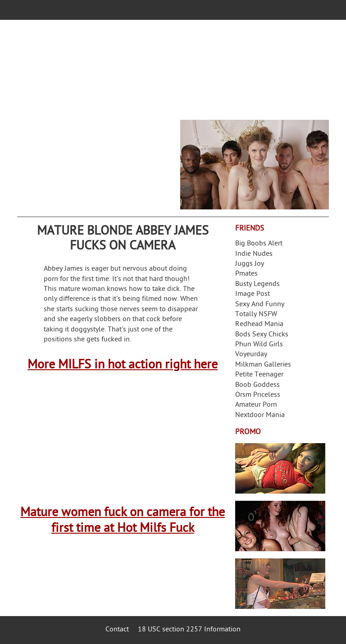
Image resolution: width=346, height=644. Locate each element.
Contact (117, 630)
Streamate (280, 468)
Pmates (246, 274)
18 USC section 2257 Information (189, 630)
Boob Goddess (257, 385)
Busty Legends (257, 284)
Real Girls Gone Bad (280, 526)
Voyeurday (251, 355)
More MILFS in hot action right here (123, 365)
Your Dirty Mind (143, 66)
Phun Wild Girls (259, 345)
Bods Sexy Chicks (262, 335)
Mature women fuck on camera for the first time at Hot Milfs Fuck (123, 521)
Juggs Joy (250, 264)
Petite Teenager (259, 375)
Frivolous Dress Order (280, 584)
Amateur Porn (256, 405)
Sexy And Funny (260, 305)
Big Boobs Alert (259, 244)
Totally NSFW (256, 315)
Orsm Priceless (258, 395)
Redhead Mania (259, 324)
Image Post (253, 294)
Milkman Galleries (263, 365)
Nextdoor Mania (260, 415)
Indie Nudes (254, 254)
